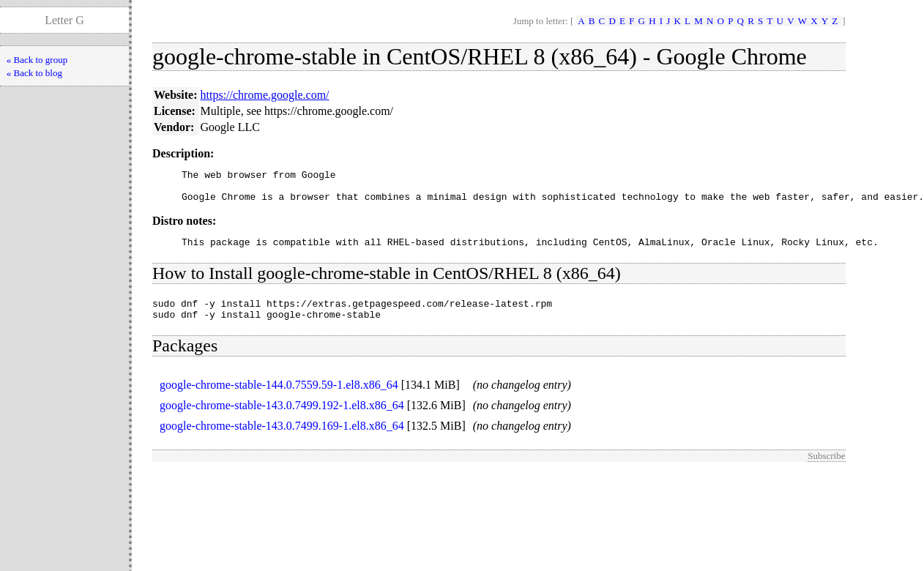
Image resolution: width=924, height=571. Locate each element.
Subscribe (826, 469)
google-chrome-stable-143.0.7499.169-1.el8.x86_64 (282, 439)
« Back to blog (34, 73)
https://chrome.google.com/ (265, 95)
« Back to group (37, 60)
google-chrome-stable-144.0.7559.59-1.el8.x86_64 (279, 398)
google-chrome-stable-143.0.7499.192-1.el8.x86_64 (282, 418)
